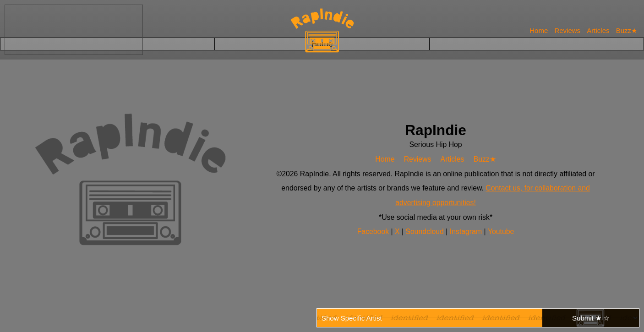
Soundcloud (426, 231)
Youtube (500, 231)
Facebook (374, 231)
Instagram (467, 231)
